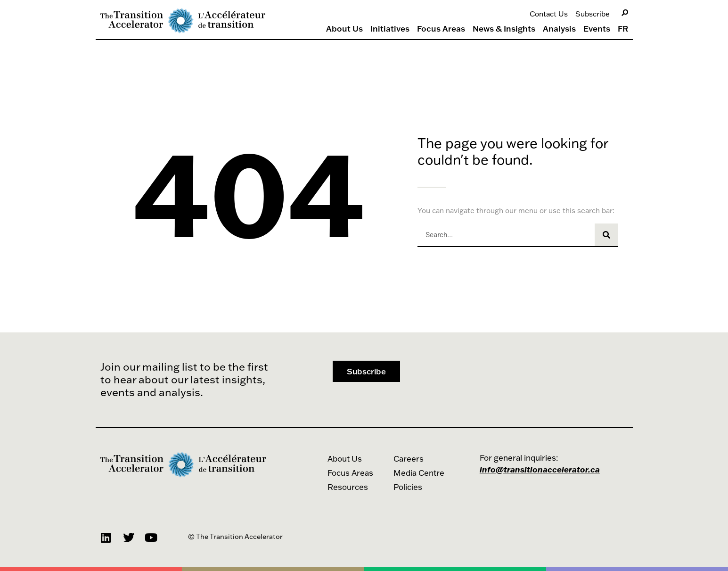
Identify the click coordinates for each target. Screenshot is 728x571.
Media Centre (419, 473)
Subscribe (593, 14)
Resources (348, 487)
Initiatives (390, 29)
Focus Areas (441, 29)
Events (597, 29)
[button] (366, 371)
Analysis (559, 29)
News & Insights (504, 29)
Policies (408, 487)
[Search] (625, 13)
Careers (409, 459)
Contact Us (549, 14)
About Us (344, 29)
